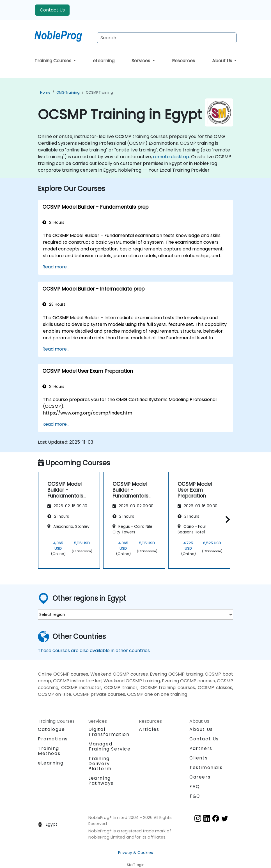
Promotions (53, 739)
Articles (149, 729)
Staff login (136, 865)
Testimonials (206, 767)
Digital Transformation (109, 732)
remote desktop (171, 157)
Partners (201, 748)
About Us (223, 61)
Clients (198, 758)
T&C (195, 796)
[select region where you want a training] (135, 614)
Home (45, 92)
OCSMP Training (99, 92)
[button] (226, 519)
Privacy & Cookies (135, 853)
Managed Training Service (110, 746)
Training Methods (49, 751)
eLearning (104, 61)
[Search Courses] (167, 38)
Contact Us (52, 10)
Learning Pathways (101, 781)
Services (141, 61)
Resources (183, 61)
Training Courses (53, 61)
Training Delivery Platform (100, 764)
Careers (200, 777)
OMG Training (68, 92)
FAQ (195, 787)
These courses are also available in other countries (94, 651)
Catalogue (51, 729)
